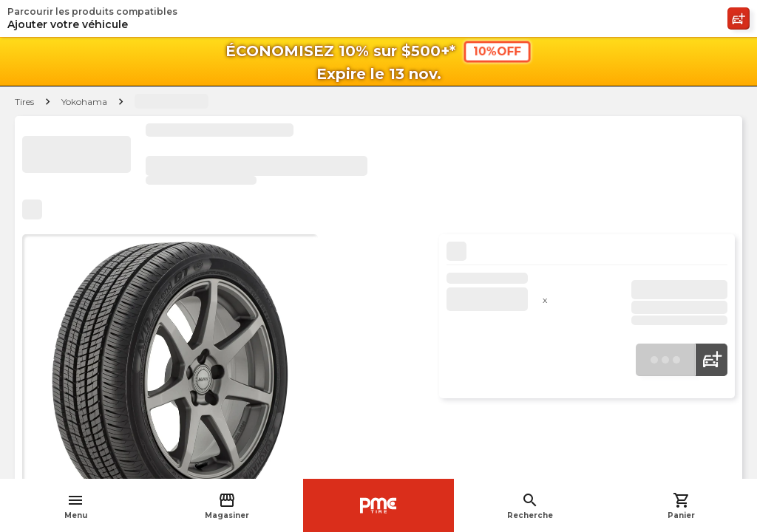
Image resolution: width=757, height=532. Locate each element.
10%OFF (497, 51)
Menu (76, 506)
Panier (681, 506)
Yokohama (84, 102)
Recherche (530, 506)
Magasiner (227, 506)
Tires (24, 102)
